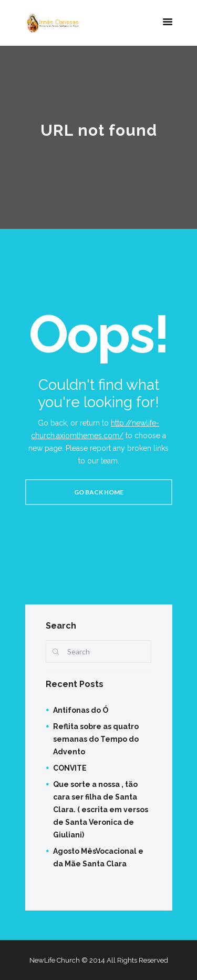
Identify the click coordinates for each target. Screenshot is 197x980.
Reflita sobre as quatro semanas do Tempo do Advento (96, 739)
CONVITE (70, 768)
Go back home (99, 492)
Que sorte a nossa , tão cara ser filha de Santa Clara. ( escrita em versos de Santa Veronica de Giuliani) (101, 810)
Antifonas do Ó (81, 710)
